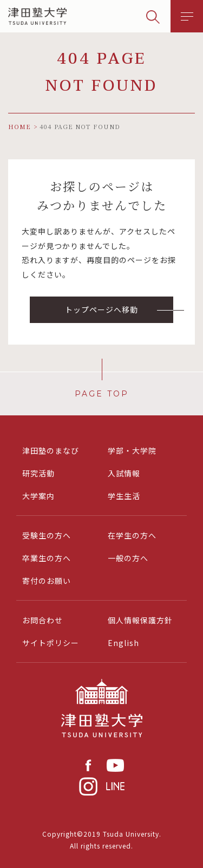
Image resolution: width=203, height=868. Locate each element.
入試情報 (124, 473)
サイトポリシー (51, 643)
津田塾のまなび (51, 450)
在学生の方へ (132, 535)
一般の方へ (128, 558)
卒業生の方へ (47, 558)
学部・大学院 (132, 450)
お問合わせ (42, 620)
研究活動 (38, 473)
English (123, 643)
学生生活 (124, 496)
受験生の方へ (47, 535)
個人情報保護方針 (140, 620)
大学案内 (38, 496)
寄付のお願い (47, 581)
